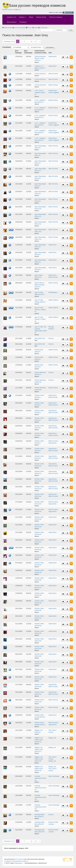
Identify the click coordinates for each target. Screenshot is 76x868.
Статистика (44, 28)
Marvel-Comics (53, 100)
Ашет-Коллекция (54, 776)
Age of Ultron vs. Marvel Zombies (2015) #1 (40, 285)
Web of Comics (53, 74)
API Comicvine (19, 859)
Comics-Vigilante (54, 93)
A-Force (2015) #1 (40, 74)
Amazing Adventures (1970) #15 (40, 807)
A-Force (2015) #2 (40, 79)
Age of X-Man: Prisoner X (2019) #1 (40, 310)
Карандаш (18, 863)
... (28, 41)
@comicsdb (8, 28)
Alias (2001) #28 (40, 344)
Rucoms (51, 338)
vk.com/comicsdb (20, 28)
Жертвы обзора (41, 17)
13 (31, 41)
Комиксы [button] (23, 17)
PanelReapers (53, 292)
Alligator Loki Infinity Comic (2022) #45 (39, 769)
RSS (35, 28)
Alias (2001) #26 (40, 338)
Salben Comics (53, 350)
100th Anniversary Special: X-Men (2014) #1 (40, 58)
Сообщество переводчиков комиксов (16, 861)
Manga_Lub (52, 738)
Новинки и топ (11, 17)
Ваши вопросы (12, 22)
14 (35, 41)
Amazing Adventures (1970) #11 (40, 778)
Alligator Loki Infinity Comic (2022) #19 (39, 759)
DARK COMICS (53, 300)
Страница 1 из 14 (9, 41)
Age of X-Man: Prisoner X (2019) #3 (40, 319)
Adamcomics (52, 275)
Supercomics (52, 56)
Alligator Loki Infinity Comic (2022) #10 (39, 740)
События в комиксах (56, 17)
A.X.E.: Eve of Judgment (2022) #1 (40, 93)
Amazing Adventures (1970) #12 (40, 797)
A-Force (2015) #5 (40, 85)
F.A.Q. (30, 28)
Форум (31, 17)
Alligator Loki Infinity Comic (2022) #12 (39, 749)
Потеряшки (23, 22)
